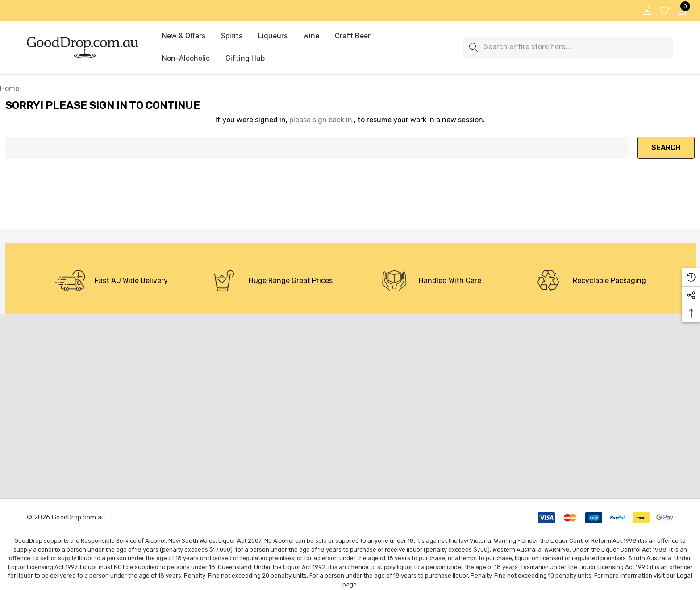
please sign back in (321, 120)
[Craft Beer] (352, 36)
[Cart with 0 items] (681, 10)
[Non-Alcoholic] (186, 59)
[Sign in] (647, 10)
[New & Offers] (184, 37)
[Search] (473, 48)
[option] (111, 281)
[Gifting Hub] (245, 59)
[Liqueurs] (273, 36)
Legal (684, 575)
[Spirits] (232, 37)
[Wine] (311, 37)
